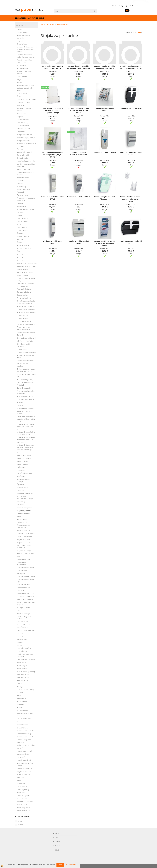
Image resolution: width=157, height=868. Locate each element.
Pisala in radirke (23, 230)
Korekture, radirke (24, 248)
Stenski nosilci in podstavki (27, 263)
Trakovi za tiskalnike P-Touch (25, 356)
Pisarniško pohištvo (24, 648)
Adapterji (20, 704)
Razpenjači (21, 757)
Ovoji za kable (22, 786)
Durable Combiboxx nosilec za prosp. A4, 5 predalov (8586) (105, 243)
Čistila (19, 610)
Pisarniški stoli (22, 651)
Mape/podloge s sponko (26, 161)
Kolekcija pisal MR (24, 774)
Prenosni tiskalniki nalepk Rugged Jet (26, 392)
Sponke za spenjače (24, 768)
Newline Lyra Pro (23, 807)
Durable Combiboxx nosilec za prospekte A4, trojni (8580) (52, 155)
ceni (135, 32)
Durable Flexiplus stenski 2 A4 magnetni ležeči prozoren (131, 67)
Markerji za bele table (25, 272)
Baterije (20, 686)
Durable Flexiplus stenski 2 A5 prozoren (105, 198)
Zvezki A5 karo (22, 728)
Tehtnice (20, 707)
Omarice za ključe (23, 102)
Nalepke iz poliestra (24, 135)
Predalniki (20, 505)
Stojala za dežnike (24, 539)
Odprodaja (21, 132)
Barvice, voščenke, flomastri (24, 191)
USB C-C (20, 633)
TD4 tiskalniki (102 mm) (26, 396)
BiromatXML (51, 24)
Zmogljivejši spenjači (25, 751)
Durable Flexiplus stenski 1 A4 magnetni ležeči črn (52, 67)
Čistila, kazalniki (23, 295)
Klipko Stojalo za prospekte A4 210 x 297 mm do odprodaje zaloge (52, 110)
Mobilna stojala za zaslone (27, 266)
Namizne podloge (23, 613)
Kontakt (57, 842)
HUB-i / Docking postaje (26, 630)
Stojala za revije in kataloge (24, 480)
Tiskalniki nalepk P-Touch (26, 306)
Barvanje (20, 212)
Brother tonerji (23, 318)
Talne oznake (22, 519)
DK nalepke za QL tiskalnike (24, 345)
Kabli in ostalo (22, 804)
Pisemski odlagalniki (24, 508)
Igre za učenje (22, 221)
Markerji (20, 239)
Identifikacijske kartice (25, 493)
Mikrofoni (20, 777)
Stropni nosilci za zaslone (26, 737)
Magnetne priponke (24, 542)
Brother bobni (22, 349)
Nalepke (20, 215)
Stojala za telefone (24, 771)
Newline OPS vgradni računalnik (25, 655)
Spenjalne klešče (23, 754)
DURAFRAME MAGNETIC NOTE (26, 581)
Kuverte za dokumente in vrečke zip (26, 145)
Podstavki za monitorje (26, 596)
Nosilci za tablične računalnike (23, 589)
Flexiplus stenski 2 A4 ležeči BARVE (131, 242)
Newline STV (22, 662)
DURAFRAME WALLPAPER (22, 563)
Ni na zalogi (45, 88)
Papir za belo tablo (24, 289)
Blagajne (20, 117)
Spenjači (20, 748)
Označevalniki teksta (25, 473)
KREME (41, 18)
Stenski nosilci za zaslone (26, 731)
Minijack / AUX (22, 639)
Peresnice (21, 181)
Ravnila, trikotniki (23, 236)
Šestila (19, 242)
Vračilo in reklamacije (61, 846)
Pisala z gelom (22, 275)
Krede (19, 224)
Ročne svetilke (22, 710)
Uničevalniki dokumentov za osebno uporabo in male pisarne (26, 440)
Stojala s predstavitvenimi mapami (27, 603)
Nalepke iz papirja (24, 141)
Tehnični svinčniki (23, 245)
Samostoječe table (24, 292)
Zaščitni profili (22, 522)
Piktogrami (21, 573)
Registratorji (22, 470)
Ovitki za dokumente (25, 536)
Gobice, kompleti (23, 32)
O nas (57, 838)
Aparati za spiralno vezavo (24, 72)
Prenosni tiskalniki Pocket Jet (26, 375)
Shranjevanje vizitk (24, 455)
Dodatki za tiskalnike (24, 321)
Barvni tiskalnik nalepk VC (26, 324)
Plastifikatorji (22, 77)
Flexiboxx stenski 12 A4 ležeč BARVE (52, 198)
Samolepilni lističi (23, 155)
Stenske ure (21, 105)
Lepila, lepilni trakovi (24, 152)
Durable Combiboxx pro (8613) (105, 109)
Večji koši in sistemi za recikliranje (25, 547)
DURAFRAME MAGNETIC (26, 567)
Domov (43, 24)
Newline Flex (22, 792)
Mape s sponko (23, 464)
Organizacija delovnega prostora (26, 173)
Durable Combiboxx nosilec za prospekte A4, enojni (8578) (78, 110)
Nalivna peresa (22, 269)
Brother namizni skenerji (26, 309)
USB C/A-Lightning (24, 795)
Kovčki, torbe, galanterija (26, 671)
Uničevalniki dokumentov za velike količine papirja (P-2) (26, 419)
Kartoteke (21, 645)
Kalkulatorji (21, 502)
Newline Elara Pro (24, 810)
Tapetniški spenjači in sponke (25, 764)
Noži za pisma (22, 93)
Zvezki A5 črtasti (23, 677)
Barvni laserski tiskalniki (26, 361)
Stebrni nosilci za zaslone (26, 745)
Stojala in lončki (22, 158)
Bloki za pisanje (23, 680)
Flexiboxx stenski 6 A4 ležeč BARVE (131, 154)
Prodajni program (23, 18)
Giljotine (20, 405)
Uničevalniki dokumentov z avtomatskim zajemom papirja (27, 49)
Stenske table (22, 44)
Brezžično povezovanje (26, 399)
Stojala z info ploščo (24, 551)
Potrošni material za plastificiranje (24, 61)
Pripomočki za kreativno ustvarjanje (26, 199)
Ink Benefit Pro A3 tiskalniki (24, 365)
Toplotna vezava (23, 68)
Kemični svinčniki (23, 178)
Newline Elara (22, 668)
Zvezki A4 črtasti (23, 674)
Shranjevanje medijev (25, 599)
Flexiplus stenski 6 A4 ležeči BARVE (78, 242)
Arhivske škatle (22, 487)
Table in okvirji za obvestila (23, 37)
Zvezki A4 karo (22, 725)
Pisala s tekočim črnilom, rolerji (26, 279)
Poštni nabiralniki (23, 120)
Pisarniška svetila (23, 128)
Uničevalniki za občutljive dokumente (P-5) (26, 433)
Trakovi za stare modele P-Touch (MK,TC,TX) (26, 370)
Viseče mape (22, 476)
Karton (19, 83)
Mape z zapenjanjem (25, 169)
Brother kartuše (23, 315)
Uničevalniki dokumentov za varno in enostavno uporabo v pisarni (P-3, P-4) (27, 448)
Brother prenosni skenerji (26, 352)
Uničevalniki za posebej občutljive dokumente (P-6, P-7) (26, 427)
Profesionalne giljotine (25, 408)
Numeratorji (21, 187)
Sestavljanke (22, 206)
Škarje (19, 96)
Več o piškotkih (71, 865)
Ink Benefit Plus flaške (25, 341)
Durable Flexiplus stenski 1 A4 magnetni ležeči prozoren (78, 67)
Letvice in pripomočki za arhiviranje (26, 165)
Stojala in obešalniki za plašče (25, 109)
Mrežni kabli (21, 698)
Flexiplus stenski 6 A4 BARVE (105, 153)
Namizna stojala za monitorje (24, 741)
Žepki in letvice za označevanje (23, 526)
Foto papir (21, 149)
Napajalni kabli (22, 701)
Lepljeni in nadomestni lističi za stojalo (25, 285)
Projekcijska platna (24, 298)
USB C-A (20, 636)
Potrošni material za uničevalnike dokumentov (26, 56)
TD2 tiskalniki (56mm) (25, 380)
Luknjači (20, 203)
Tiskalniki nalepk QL (24, 388)
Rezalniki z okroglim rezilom (24, 412)
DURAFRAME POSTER (25, 593)
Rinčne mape (22, 467)
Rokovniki (20, 722)
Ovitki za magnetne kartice (24, 618)
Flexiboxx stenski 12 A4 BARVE (52, 242)
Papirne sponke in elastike (27, 99)
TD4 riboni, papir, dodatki (26, 312)
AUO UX (20, 254)
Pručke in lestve (23, 126)
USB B (19, 683)
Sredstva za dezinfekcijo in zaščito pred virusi (26, 302)
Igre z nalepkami (23, 218)
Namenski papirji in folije (26, 138)
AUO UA (20, 257)
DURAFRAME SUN (24, 559)
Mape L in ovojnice (24, 458)
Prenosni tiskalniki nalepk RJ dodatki (26, 384)
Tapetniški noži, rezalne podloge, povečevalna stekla (26, 88)
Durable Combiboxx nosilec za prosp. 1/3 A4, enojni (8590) (131, 199)
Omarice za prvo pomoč (26, 533)
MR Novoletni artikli (24, 719)
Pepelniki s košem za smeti (25, 515)
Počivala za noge (23, 123)
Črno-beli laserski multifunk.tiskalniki (23, 328)
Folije (19, 80)
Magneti (20, 41)
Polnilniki (20, 402)
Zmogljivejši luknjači (24, 760)
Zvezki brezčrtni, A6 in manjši (25, 715)
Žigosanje (21, 484)
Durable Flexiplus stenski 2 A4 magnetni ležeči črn (105, 67)
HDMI (19, 695)
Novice (35, 18)
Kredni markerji (23, 65)
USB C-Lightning (23, 789)
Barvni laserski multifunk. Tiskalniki (26, 334)
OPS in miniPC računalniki (26, 659)
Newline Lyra (22, 665)
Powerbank (21, 783)
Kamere (20, 642)
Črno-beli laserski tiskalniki (27, 338)
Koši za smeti (22, 114)
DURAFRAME (22, 570)
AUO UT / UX (22, 798)
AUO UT (20, 260)
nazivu (140, 32)
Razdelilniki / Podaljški (25, 801)
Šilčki (19, 251)
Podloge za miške (23, 607)
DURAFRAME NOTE (24, 585)
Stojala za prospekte (25, 511)
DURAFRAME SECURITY (26, 576)
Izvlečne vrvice (22, 622)
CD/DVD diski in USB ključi (26, 689)
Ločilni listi (21, 490)
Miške (19, 780)
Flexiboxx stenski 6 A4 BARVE (79, 197)
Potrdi (60, 865)
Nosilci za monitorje (24, 734)
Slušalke (20, 692)
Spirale (19, 30)
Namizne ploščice (23, 530)
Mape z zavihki (22, 461)
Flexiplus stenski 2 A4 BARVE (131, 108)
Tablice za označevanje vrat (26, 555)
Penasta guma (22, 195)
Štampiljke (21, 233)
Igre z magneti (22, 227)
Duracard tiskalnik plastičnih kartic (23, 626)
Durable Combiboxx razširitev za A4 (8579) (78, 154)
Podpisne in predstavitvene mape (25, 498)
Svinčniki (20, 184)
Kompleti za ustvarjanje (26, 209)
